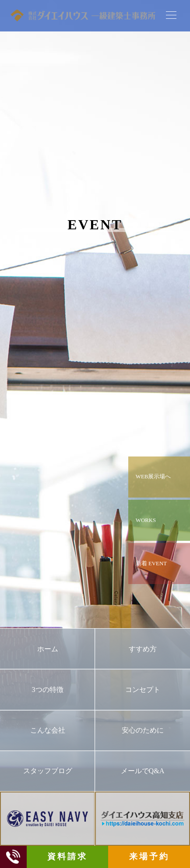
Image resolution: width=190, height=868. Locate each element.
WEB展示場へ (153, 477)
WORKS (146, 520)
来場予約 (149, 856)
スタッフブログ (48, 771)
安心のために (143, 730)
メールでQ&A (143, 771)
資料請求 (67, 856)
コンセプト (143, 690)
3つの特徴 (47, 690)
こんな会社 (48, 730)
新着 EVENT (151, 564)
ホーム (48, 649)
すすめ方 (143, 649)
